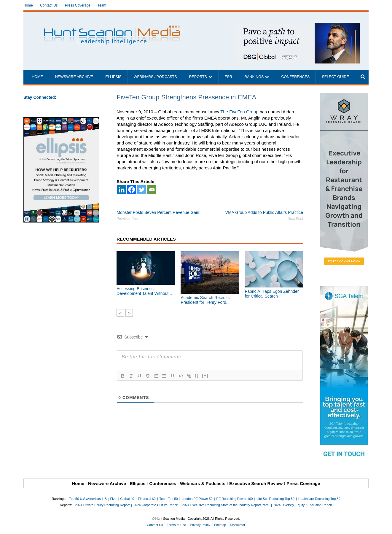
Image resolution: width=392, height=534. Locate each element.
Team (102, 5)
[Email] (152, 190)
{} (197, 375)
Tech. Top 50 (169, 499)
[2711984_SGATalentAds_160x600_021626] (344, 375)
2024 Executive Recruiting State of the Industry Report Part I (226, 505)
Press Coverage (78, 5)
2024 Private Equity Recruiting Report (102, 505)
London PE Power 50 (197, 499)
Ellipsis (113, 77)
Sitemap (220, 525)
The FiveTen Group (239, 112)
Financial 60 (147, 499)
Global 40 (127, 499)
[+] (205, 375)
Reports (198, 77)
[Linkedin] (122, 190)
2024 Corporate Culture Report (156, 505)
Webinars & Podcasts (203, 483)
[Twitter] (142, 190)
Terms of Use (177, 525)
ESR (228, 77)
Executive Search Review (256, 483)
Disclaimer (237, 525)
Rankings (254, 77)
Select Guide (335, 77)
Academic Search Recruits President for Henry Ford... (205, 300)
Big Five (111, 499)
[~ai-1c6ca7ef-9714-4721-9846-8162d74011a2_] (297, 26)
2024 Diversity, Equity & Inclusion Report (303, 505)
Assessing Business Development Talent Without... (144, 291)
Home (28, 5)
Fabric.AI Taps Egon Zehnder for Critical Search (272, 294)
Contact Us (49, 5)
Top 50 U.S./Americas (85, 499)
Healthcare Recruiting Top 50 (319, 499)
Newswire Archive (74, 77)
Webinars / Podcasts (155, 77)
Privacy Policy (200, 525)
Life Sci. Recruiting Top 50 (275, 499)
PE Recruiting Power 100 (235, 499)
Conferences (295, 77)
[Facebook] (132, 190)
